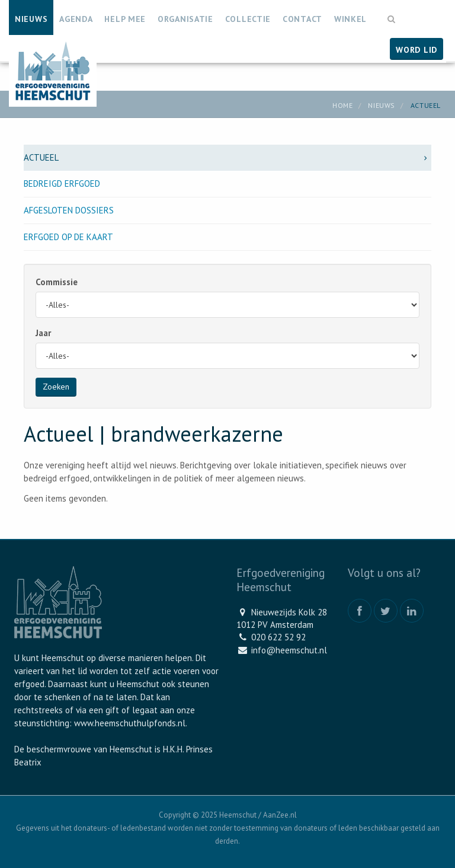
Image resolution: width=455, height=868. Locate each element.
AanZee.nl (280, 815)
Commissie (57, 282)
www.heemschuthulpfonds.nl (130, 723)
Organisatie (185, 19)
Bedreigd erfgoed (62, 184)
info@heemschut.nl (289, 650)
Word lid (416, 50)
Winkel (350, 19)
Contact (302, 19)
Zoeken (56, 387)
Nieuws (31, 19)
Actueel (227, 157)
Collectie (248, 19)
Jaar (43, 333)
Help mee (125, 19)
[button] (392, 13)
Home (342, 105)
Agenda (76, 19)
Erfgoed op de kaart (68, 237)
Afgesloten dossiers (69, 210)
